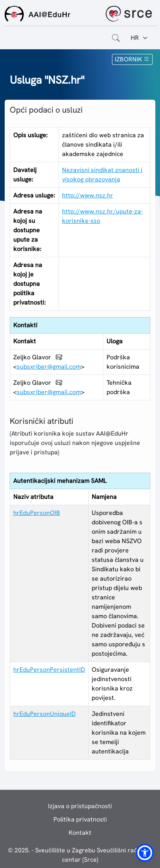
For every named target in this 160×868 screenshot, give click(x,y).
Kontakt (80, 833)
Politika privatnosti (80, 819)
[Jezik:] (140, 38)
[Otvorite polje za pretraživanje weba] (116, 38)
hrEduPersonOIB (37, 513)
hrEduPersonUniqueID (44, 714)
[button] (145, 853)
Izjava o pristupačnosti (80, 806)
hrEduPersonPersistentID (49, 670)
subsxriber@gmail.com (49, 367)
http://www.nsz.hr (88, 195)
